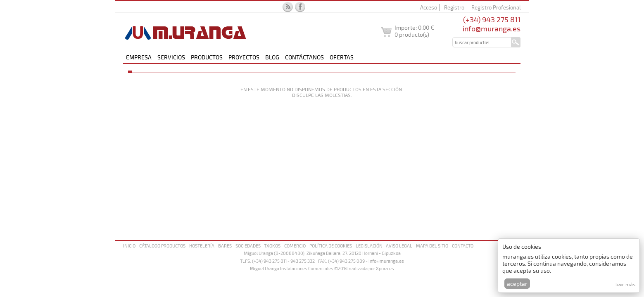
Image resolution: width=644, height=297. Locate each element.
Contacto (463, 246)
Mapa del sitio (432, 246)
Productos (207, 57)
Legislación (369, 246)
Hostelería (202, 246)
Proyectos (244, 57)
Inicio (129, 246)
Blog (272, 57)
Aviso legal (399, 246)
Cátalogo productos (162, 246)
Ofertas (342, 57)
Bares (225, 246)
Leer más (625, 284)
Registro (454, 7)
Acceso (429, 7)
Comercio (295, 246)
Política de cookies (331, 246)
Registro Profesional (496, 7)
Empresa (139, 57)
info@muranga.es (492, 28)
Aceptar (517, 284)
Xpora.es (385, 268)
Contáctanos (304, 57)
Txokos (272, 246)
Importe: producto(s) (414, 31)
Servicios (171, 57)
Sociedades (248, 246)
